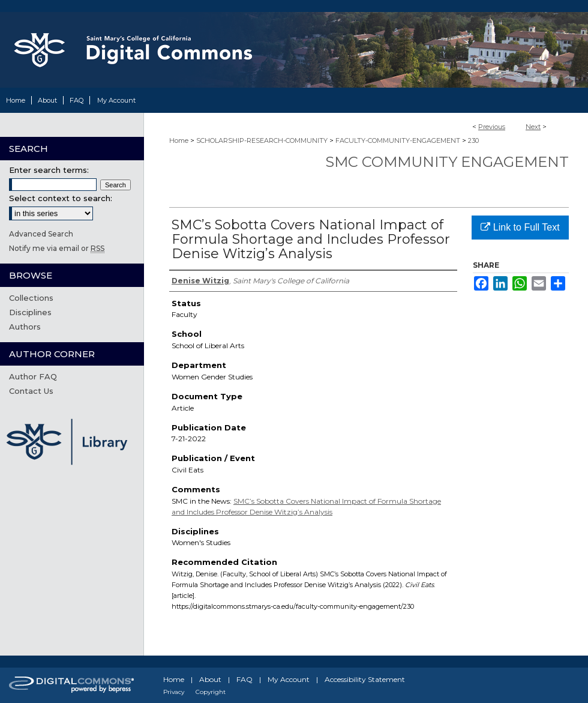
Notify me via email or (57, 248)
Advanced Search (41, 234)
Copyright (211, 692)
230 (473, 140)
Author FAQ (33, 376)
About (210, 679)
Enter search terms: (49, 170)
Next (533, 127)
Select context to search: (61, 198)
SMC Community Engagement (447, 162)
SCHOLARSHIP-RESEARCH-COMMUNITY (262, 140)
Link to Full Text (520, 227)
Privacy (174, 692)
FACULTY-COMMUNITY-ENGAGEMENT (398, 140)
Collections (31, 298)
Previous (492, 127)
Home (179, 140)
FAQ (244, 679)
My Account (289, 679)
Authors (25, 327)
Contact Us (31, 391)
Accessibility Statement (365, 679)
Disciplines (30, 312)
